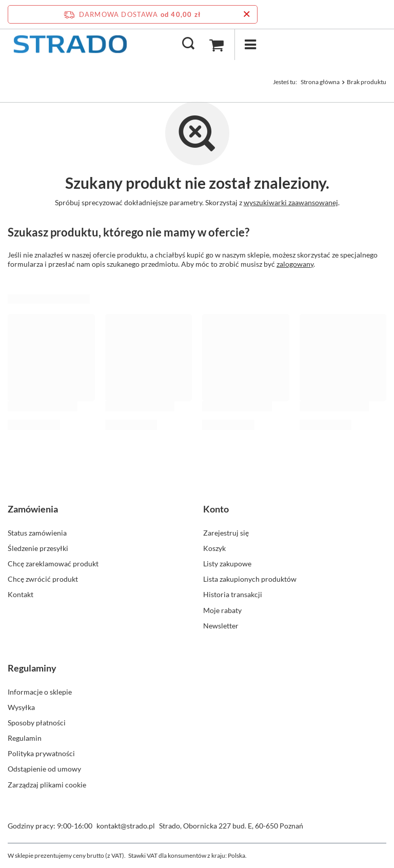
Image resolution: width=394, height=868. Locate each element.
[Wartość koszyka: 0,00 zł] (216, 45)
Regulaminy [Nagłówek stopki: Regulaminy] (32, 668)
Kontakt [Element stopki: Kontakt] (21, 594)
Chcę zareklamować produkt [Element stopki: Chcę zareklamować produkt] (53, 564)
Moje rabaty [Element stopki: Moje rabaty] (222, 610)
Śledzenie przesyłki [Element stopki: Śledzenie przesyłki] (38, 548)
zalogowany (295, 264)
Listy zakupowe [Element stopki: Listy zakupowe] (227, 564)
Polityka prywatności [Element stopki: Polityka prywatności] (41, 753)
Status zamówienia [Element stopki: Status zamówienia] (37, 533)
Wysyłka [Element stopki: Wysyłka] (21, 707)
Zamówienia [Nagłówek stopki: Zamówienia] (33, 509)
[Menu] (250, 44)
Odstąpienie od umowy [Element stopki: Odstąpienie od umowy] (44, 769)
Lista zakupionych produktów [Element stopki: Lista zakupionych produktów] (250, 579)
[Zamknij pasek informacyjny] (247, 14)
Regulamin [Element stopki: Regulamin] (25, 738)
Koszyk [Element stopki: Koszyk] (214, 548)
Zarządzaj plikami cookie (47, 785)
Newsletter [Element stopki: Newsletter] (221, 626)
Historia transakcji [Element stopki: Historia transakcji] (233, 594)
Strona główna (320, 82)
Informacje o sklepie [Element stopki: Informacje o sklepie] (40, 692)
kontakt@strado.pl (126, 826)
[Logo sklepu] (70, 44)
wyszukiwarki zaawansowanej (291, 202)
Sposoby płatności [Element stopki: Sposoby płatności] (37, 723)
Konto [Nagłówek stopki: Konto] (216, 509)
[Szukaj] (188, 44)
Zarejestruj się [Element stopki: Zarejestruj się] (226, 533)
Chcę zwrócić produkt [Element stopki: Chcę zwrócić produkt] (43, 579)
